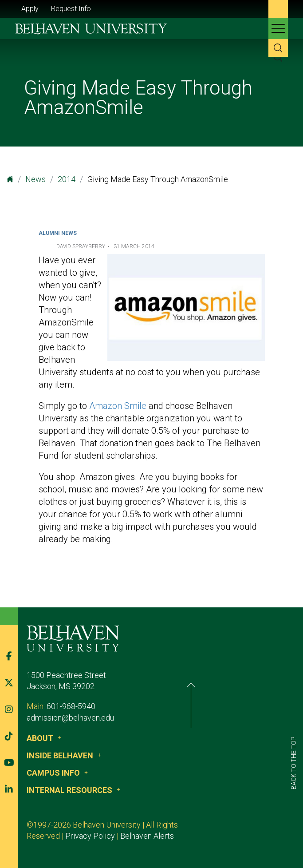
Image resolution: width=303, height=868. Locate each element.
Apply (30, 9)
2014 (67, 179)
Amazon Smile (118, 406)
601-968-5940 (85, 706)
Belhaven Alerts (95, 836)
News (35, 179)
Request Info (71, 9)
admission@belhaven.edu (85, 718)
